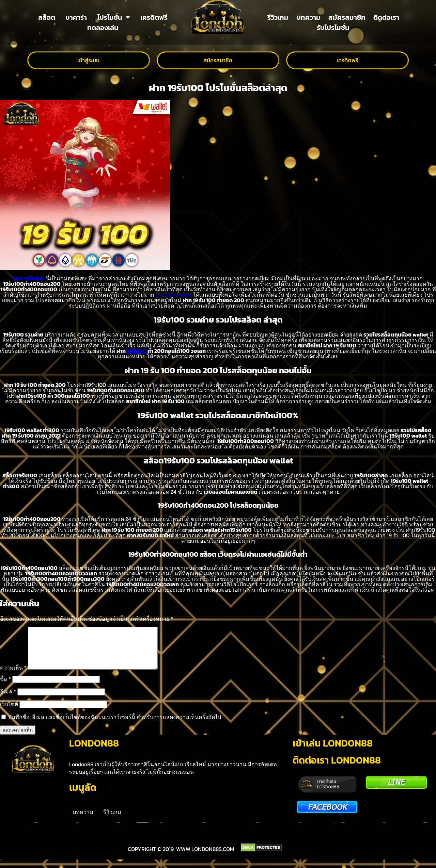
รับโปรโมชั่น (333, 28)
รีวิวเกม (278, 17)
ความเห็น (13, 676)
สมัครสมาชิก (347, 17)
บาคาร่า (76, 17)
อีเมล (8, 700)
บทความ (308, 17)
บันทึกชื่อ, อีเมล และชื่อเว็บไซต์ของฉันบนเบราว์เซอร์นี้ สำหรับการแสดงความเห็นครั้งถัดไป (115, 725)
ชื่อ (5, 687)
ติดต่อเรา (386, 17)
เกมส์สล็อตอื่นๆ (174, 295)
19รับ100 (136, 351)
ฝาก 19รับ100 (29, 278)
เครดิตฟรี (154, 17)
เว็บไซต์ (9, 712)
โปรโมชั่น (114, 17)
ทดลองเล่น (103, 28)
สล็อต (47, 17)
